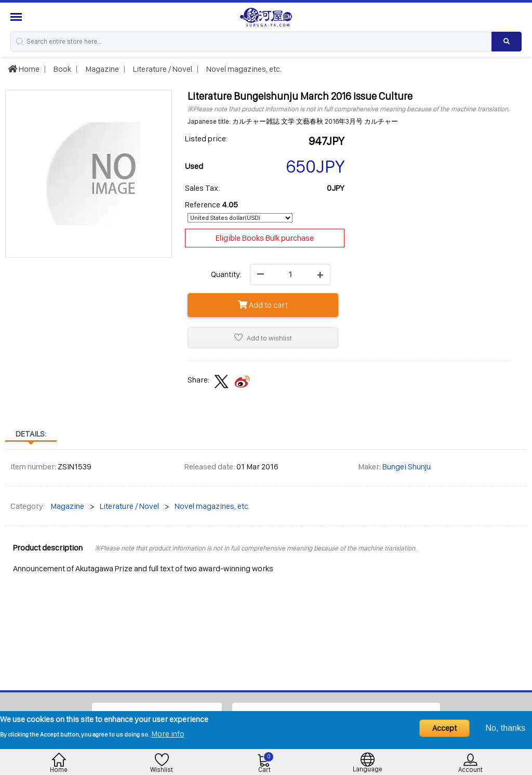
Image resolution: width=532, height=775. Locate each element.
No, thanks (506, 728)
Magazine (101, 69)
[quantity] (290, 274)
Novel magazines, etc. (243, 69)
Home (24, 69)
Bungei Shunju (407, 467)
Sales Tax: (202, 188)
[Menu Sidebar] (17, 17)
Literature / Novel (162, 69)
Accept (444, 728)
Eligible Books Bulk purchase (265, 238)
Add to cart (263, 305)
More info (168, 734)
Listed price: (206, 139)
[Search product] (507, 42)
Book (62, 69)
